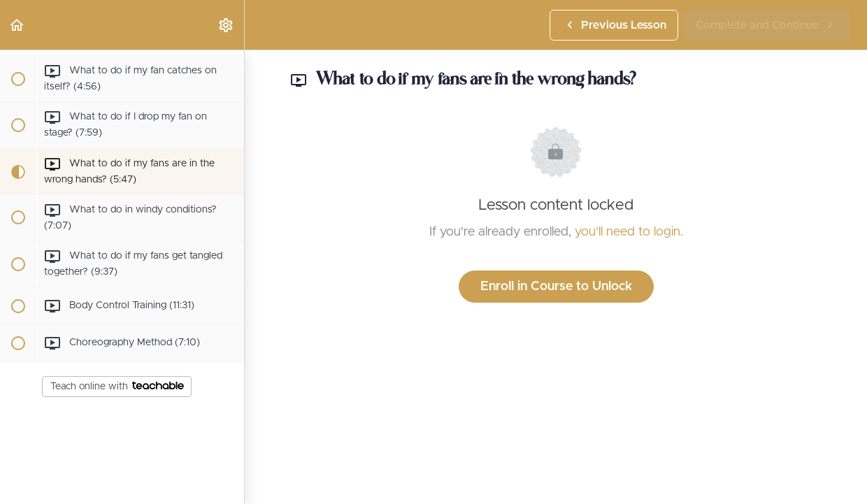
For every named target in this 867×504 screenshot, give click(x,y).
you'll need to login (628, 232)
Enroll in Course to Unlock (556, 287)
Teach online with (117, 387)
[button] (17, 25)
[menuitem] (227, 25)
